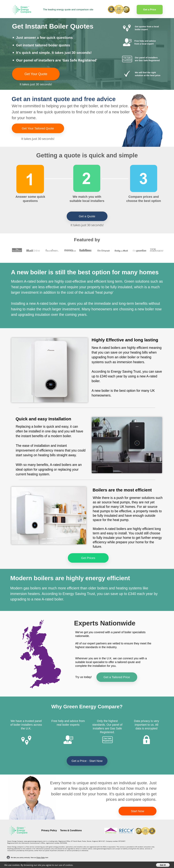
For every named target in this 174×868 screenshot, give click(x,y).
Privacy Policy (49, 830)
